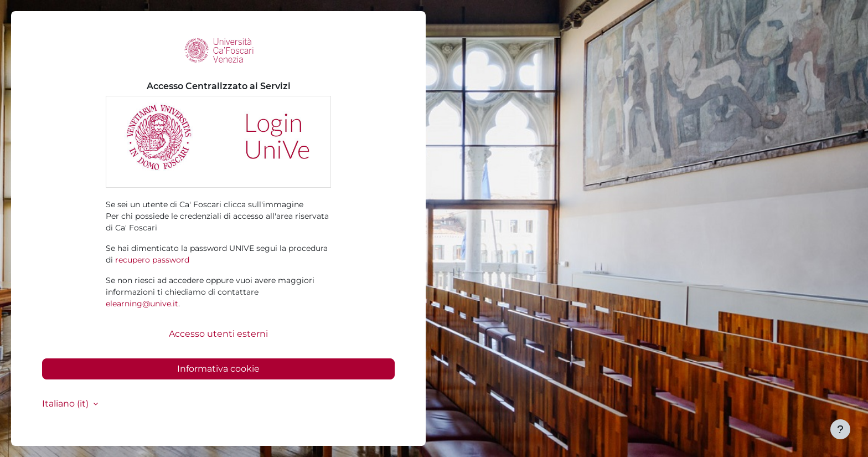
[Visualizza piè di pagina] (840, 429)
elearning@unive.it (142, 304)
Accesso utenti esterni (218, 334)
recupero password (152, 260)
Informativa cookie (218, 369)
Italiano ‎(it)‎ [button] (66, 404)
